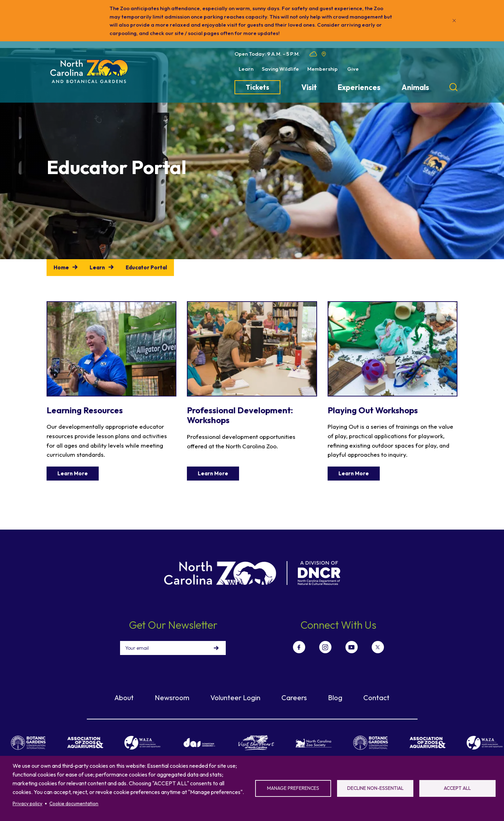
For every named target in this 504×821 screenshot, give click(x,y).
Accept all (457, 788)
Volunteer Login (235, 696)
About (124, 696)
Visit (309, 87)
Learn (246, 69)
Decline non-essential (375, 788)
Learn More (73, 473)
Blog (335, 696)
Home (61, 267)
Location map (324, 54)
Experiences (359, 87)
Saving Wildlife (280, 69)
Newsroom (172, 696)
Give (353, 69)
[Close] (454, 21)
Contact (376, 696)
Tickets (257, 87)
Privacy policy (27, 803)
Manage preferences (293, 788)
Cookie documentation (74, 803)
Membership (323, 69)
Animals (415, 87)
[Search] (454, 87)
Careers (294, 696)
